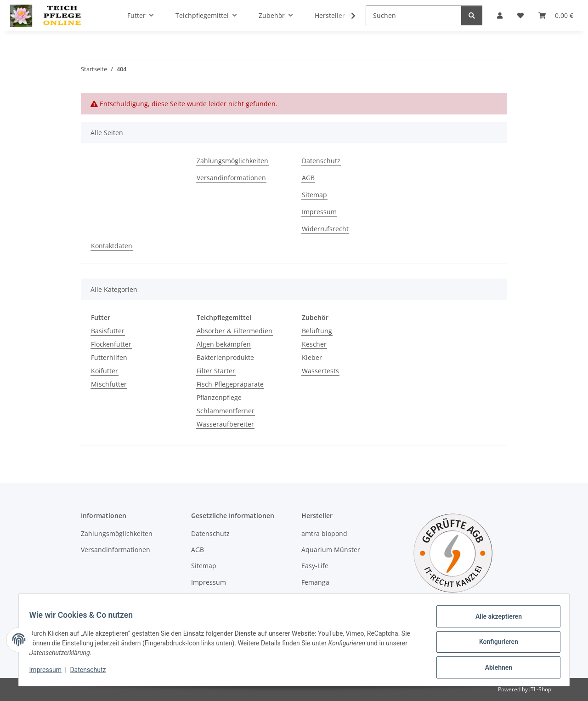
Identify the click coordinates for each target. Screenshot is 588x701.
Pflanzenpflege (219, 397)
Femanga (315, 582)
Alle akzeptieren (494, 621)
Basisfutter (108, 331)
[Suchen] (414, 15)
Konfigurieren (494, 644)
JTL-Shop (540, 689)
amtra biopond (324, 533)
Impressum (50, 673)
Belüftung (317, 331)
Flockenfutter (111, 344)
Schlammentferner (226, 411)
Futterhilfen (109, 357)
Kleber (312, 357)
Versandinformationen (231, 178)
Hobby (311, 598)
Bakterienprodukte (225, 357)
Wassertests (320, 371)
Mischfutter (109, 384)
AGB (308, 178)
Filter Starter (216, 371)
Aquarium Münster (331, 550)
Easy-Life (315, 566)
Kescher (314, 344)
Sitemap (314, 195)
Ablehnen (494, 668)
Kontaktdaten (112, 246)
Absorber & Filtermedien (235, 331)
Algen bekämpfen (224, 344)
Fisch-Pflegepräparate (230, 384)
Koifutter (105, 371)
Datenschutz (92, 673)
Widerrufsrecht (325, 229)
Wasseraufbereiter (225, 424)
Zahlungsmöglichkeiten (232, 161)
